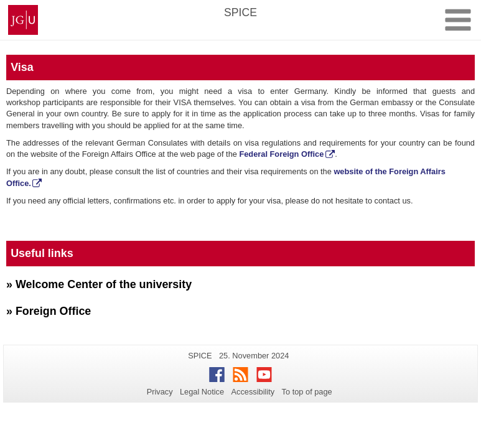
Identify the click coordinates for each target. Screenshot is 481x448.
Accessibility (253, 392)
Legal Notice (202, 392)
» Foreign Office (49, 311)
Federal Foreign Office (281, 154)
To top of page (307, 392)
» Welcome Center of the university (99, 284)
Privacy (160, 392)
